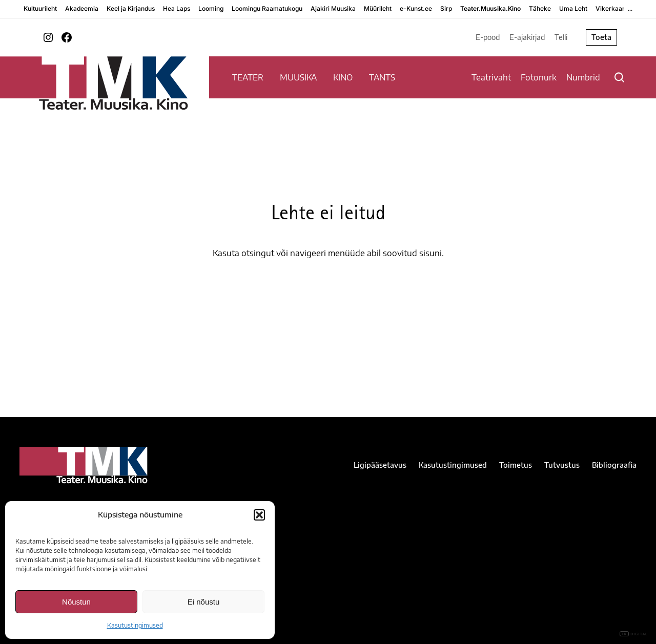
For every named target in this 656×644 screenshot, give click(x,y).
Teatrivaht (491, 77)
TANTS (382, 77)
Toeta (601, 37)
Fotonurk (539, 77)
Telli (561, 37)
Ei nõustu (204, 602)
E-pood (488, 37)
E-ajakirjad (527, 37)
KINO (343, 77)
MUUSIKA (298, 77)
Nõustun (76, 602)
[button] (259, 515)
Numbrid (583, 77)
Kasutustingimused (135, 625)
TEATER (248, 77)
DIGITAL (634, 634)
